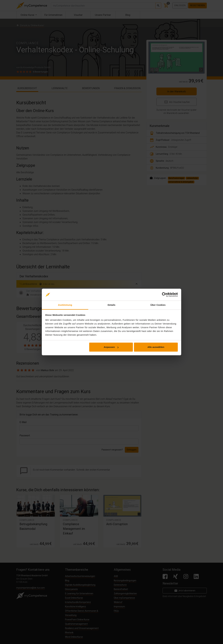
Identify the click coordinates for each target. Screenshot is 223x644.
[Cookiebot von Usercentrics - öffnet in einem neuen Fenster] (164, 295)
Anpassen (111, 347)
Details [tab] (111, 305)
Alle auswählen (156, 347)
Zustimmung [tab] (65, 305)
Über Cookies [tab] (158, 305)
